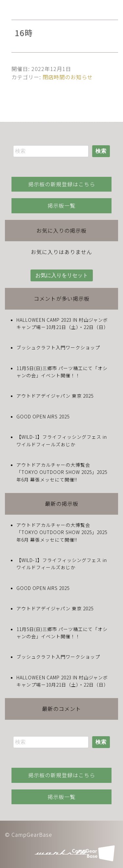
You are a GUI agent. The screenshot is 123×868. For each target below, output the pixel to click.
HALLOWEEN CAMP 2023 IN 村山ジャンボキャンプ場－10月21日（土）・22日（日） (62, 323)
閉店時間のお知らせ (68, 77)
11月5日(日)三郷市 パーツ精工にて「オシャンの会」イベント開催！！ (62, 372)
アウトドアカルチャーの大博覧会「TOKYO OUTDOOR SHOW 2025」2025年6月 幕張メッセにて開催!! (62, 472)
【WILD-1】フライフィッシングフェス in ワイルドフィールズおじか (62, 440)
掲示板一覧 (61, 205)
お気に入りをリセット (62, 275)
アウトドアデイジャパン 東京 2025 (55, 396)
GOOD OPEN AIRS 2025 (43, 416)
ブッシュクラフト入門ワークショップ (58, 347)
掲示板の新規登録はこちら (62, 184)
